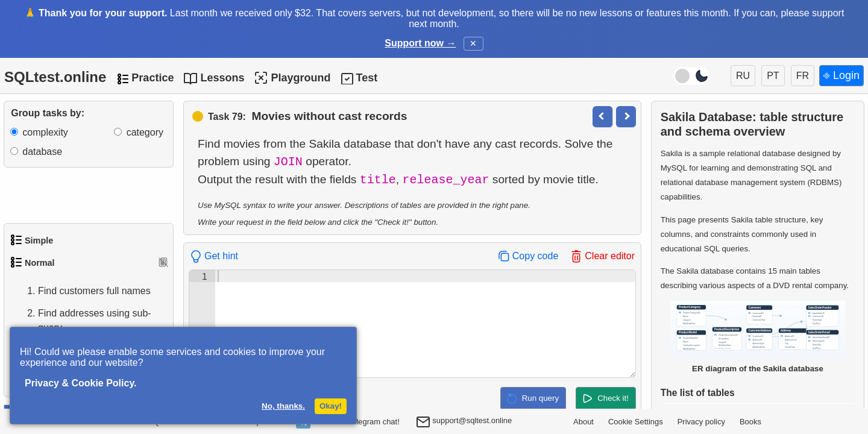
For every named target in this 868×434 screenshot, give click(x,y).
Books (750, 422)
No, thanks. (283, 406)
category (145, 132)
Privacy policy (701, 422)
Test (366, 78)
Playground (292, 78)
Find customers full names (82, 291)
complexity (45, 132)
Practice (153, 78)
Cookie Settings (636, 422)
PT (773, 76)
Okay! (331, 406)
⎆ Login (841, 75)
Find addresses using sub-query (83, 321)
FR (803, 76)
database (42, 152)
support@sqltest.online (464, 423)
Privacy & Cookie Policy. (81, 383)
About (583, 422)
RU (743, 76)
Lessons (222, 78)
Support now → (420, 43)
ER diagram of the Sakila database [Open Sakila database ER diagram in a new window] (758, 337)
